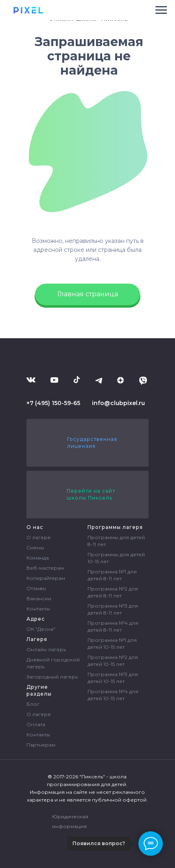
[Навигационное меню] (161, 10)
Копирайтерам (46, 578)
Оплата (36, 724)
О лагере (39, 537)
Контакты (38, 609)
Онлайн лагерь (46, 649)
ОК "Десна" (41, 629)
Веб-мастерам (45, 568)
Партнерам (41, 745)
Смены (35, 547)
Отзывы (36, 588)
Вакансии (39, 598)
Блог (33, 704)
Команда (38, 558)
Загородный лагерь (52, 677)
